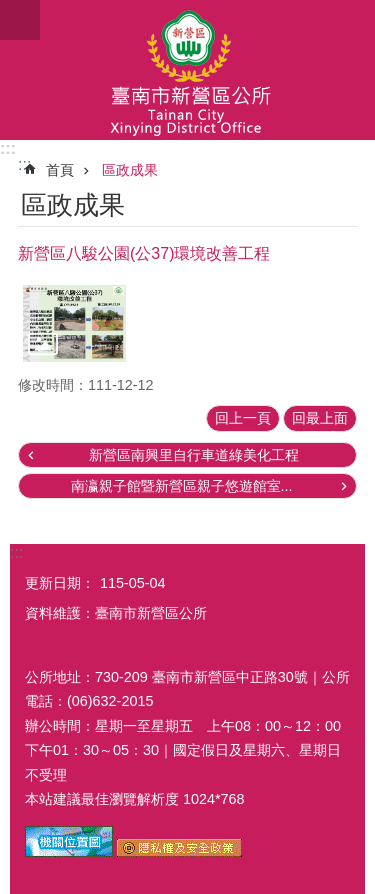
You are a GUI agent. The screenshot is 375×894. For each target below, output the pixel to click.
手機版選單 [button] (20, 20)
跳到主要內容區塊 (10, 10)
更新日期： (60, 583)
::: (8, 148)
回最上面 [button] (320, 418)
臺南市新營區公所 (187, 70)
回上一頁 (243, 418)
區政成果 (130, 170)
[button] (74, 323)
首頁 (60, 170)
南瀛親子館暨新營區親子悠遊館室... (182, 486)
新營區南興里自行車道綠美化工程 (194, 455)
